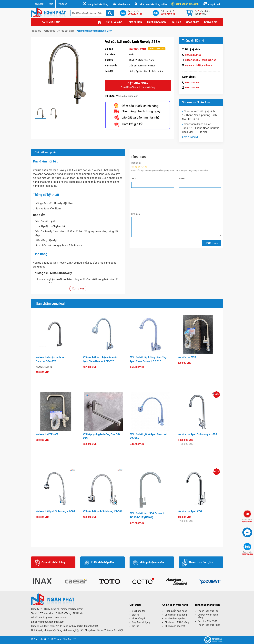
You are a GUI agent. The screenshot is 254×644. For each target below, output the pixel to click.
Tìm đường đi (139, 618)
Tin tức (136, 626)
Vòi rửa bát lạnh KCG (190, 511)
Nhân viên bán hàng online (153, 4)
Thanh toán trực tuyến (209, 625)
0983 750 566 (192, 82)
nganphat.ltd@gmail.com (199, 65)
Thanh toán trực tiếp (208, 611)
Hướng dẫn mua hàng (176, 611)
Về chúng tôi (138, 611)
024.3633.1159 (193, 55)
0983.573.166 (209, 60)
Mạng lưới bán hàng (98, 4)
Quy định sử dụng (141, 622)
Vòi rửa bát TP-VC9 (47, 434)
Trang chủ (99, 22)
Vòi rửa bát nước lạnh (127, 96)
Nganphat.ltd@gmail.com (51, 622)
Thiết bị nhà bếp (156, 22)
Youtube (63, 4)
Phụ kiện (176, 22)
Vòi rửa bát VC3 (187, 357)
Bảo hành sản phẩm (175, 618)
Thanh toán (124, 4)
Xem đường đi (190, 137)
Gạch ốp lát (193, 22)
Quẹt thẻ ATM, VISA (207, 621)
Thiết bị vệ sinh (113, 22)
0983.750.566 (247, 553)
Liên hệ (136, 615)
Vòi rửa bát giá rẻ (66, 31)
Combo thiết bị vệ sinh (185, 4)
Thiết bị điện (134, 22)
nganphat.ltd (247, 520)
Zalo (51, 4)
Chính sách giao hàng (176, 615)
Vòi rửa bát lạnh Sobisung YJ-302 (55, 511)
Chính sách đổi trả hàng (177, 622)
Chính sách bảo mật (175, 626)
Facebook (38, 4)
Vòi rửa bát (49, 31)
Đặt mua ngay (138, 85)
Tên (134, 179)
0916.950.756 (193, 60)
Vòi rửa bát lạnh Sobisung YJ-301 (103, 511)
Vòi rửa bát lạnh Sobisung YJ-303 (197, 434)
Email (182, 179)
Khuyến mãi (214, 4)
